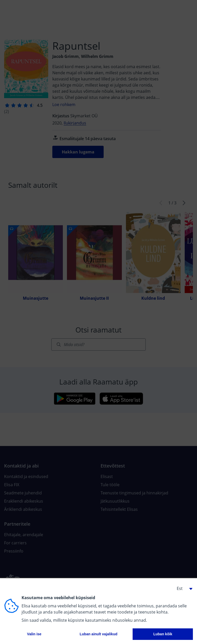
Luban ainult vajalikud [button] (98, 634)
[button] (183, 588)
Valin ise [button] (34, 634)
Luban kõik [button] (163, 634)
